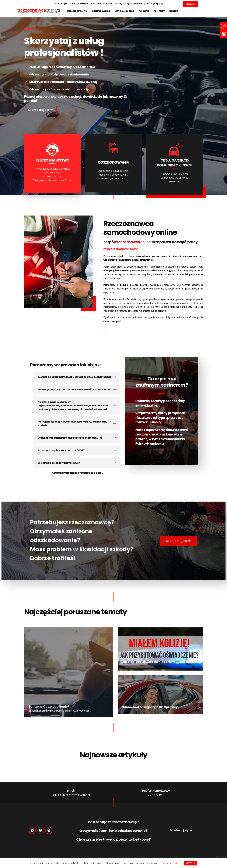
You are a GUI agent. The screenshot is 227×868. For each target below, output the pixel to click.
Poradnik (144, 11)
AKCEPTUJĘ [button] (190, 863)
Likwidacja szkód (124, 11)
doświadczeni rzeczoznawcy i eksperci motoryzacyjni (167, 256)
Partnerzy (159, 11)
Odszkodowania (101, 11)
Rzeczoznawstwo (77, 11)
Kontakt (174, 11)
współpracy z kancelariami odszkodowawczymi (128, 260)
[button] (191, 4)
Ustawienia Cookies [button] (171, 863)
